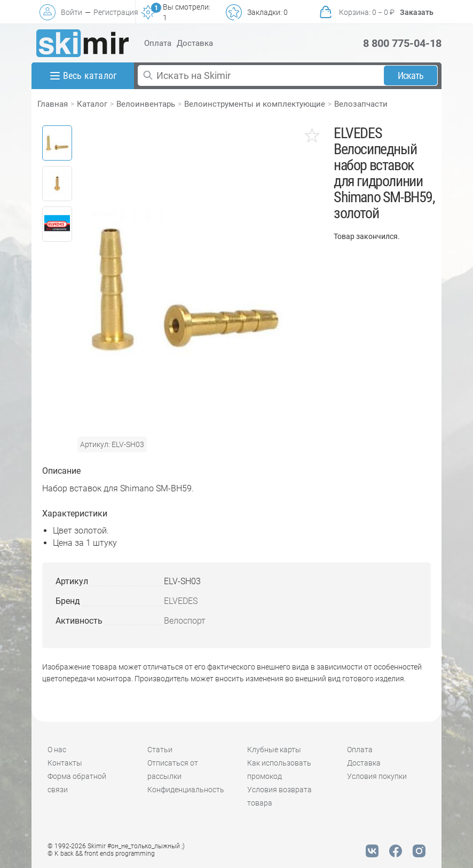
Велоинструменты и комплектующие (255, 104)
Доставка (195, 43)
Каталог (92, 104)
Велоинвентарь (146, 104)
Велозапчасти (361, 104)
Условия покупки (377, 776)
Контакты (65, 763)
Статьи (160, 750)
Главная (53, 104)
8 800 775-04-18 (402, 43)
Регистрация (116, 12)
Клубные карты (274, 750)
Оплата (158, 43)
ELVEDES (181, 601)
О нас (57, 750)
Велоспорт (185, 621)
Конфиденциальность (186, 790)
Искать (411, 75)
